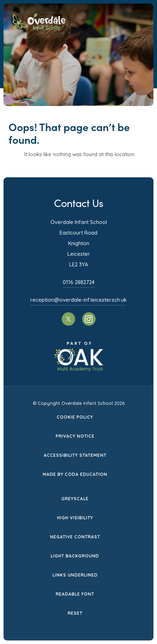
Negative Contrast (75, 537)
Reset (75, 613)
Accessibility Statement (75, 455)
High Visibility (75, 518)
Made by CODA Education (75, 474)
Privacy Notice (75, 436)
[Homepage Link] (38, 29)
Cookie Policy (75, 417)
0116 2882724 (79, 282)
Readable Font (75, 594)
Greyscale (75, 499)
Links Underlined (75, 575)
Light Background (75, 556)
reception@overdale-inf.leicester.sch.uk (78, 300)
